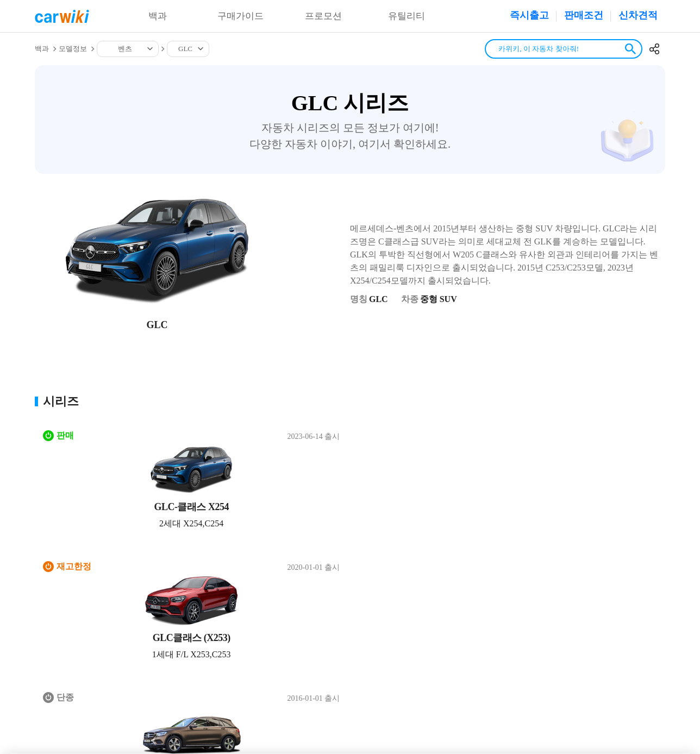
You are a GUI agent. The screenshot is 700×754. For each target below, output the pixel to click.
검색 (630, 49)
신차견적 (638, 15)
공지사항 (235, 604)
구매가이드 (241, 16)
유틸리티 (407, 16)
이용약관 (128, 604)
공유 (654, 49)
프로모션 (323, 16)
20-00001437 (560, 700)
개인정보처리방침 (182, 604)
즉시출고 (529, 15)
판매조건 (584, 15)
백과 (158, 16)
